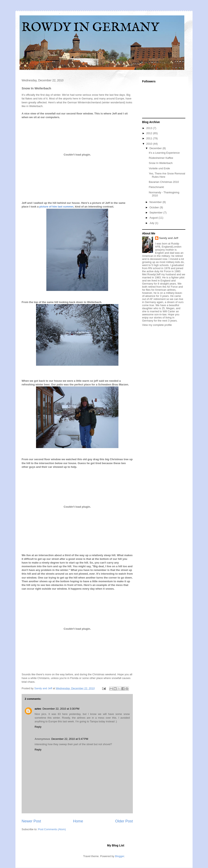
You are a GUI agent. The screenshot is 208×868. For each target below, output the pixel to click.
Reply (38, 727)
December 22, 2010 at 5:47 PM (70, 739)
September (156, 213)
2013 (150, 128)
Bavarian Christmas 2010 (164, 182)
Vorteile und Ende (159, 168)
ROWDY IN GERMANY (90, 28)
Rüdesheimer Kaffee (161, 158)
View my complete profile (157, 325)
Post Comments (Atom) (52, 829)
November (156, 202)
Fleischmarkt (156, 187)
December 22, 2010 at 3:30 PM (61, 709)
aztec (38, 709)
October (155, 207)
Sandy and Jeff (169, 238)
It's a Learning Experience (164, 153)
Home (78, 821)
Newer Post (31, 821)
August (154, 218)
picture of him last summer (56, 207)
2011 (150, 138)
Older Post (124, 821)
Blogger (120, 856)
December (156, 148)
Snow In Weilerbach (161, 163)
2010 (150, 144)
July (152, 223)
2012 (150, 133)
